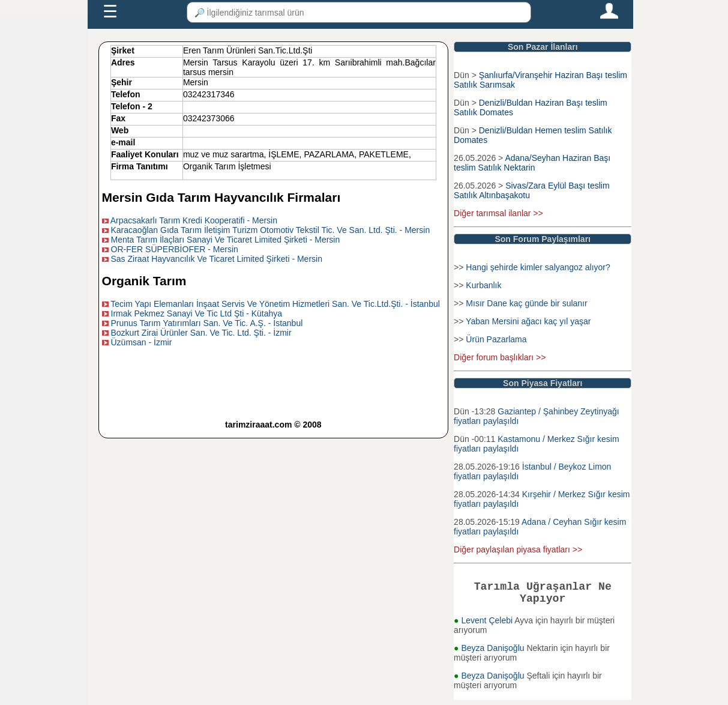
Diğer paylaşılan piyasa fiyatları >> (518, 549)
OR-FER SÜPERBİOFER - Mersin (175, 249)
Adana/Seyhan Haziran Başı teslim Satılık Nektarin (532, 163)
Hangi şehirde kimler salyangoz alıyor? (538, 267)
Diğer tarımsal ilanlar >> (498, 213)
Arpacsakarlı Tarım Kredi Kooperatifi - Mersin (194, 220)
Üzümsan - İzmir (142, 342)
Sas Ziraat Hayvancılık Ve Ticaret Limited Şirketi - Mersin (217, 259)
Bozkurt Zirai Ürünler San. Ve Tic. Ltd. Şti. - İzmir (201, 333)
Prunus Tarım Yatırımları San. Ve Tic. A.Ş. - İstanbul (207, 323)
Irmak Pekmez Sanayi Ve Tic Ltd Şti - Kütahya (197, 313)
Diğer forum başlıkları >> (500, 357)
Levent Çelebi (488, 625)
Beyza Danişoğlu (494, 653)
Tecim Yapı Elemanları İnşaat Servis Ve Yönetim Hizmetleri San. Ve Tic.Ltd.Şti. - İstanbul (275, 304)
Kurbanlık (483, 285)
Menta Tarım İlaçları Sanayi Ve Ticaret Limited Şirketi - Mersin (226, 240)
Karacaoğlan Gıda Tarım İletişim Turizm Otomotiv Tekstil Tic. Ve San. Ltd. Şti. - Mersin (271, 230)
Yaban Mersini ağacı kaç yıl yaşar (528, 321)
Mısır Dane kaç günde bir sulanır (526, 303)
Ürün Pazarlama (496, 339)
